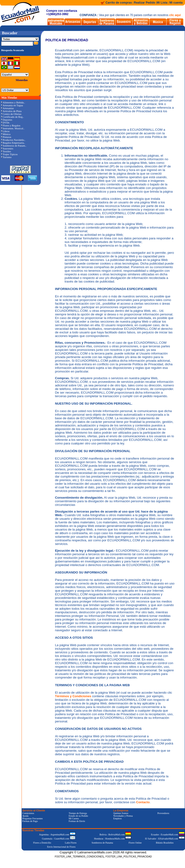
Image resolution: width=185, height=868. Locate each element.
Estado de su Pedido (78, 816)
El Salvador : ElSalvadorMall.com (165, 839)
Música (6, 134)
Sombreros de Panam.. (14, 146)
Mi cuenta (176, 3)
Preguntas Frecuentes (32, 818)
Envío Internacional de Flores (61, 847)
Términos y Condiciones (73, 696)
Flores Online (135, 843)
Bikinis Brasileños (165, 843)
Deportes (7, 120)
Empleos (118, 818)
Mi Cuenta (74, 818)
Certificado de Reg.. (13, 117)
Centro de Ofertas (11, 114)
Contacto (143, 802)
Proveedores (163, 813)
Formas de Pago (30, 821)
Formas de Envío (77, 821)
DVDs (5, 123)
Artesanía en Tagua (12, 105)
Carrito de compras (119, 3)
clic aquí (175, 15)
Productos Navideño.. (13, 140)
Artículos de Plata (11, 111)
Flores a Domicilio (42, 843)
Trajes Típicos (9, 154)
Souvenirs (7, 148)
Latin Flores (71, 843)
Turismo (6, 157)
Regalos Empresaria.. (13, 143)
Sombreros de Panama (102, 843)
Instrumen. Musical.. (13, 128)
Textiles (6, 151)
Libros (5, 131)
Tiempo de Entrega (78, 813)
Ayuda (25, 816)
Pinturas (6, 137)
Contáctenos (28, 813)
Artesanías (7, 108)
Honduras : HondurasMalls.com (113, 839)
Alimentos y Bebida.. (13, 102)
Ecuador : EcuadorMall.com (168, 835)
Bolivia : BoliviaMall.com (115, 835)
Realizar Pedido (145, 3)
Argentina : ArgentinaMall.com (57, 835)
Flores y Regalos (11, 125)
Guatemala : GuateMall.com (59, 839)
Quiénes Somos (121, 813)
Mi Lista (162, 3)
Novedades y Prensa (123, 816)
